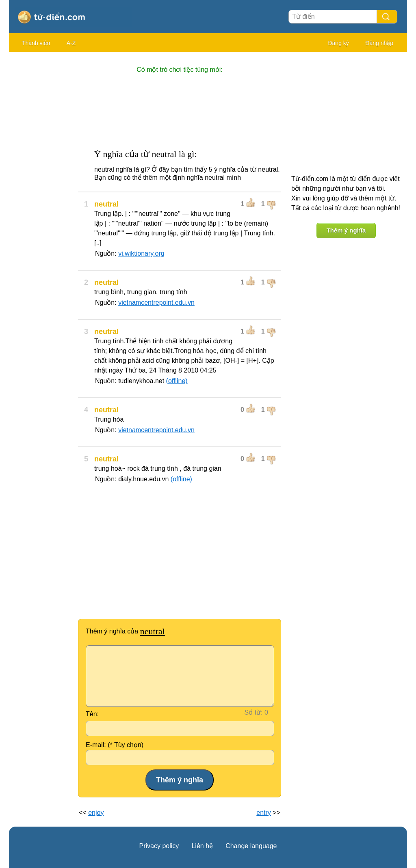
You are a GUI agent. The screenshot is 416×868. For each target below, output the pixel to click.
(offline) (177, 381)
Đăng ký (338, 43)
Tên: (92, 714)
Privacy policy (159, 846)
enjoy (96, 813)
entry (264, 813)
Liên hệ (202, 846)
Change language (251, 846)
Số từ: (254, 712)
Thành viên (36, 43)
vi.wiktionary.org (141, 253)
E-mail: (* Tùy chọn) (115, 745)
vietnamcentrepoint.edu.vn (156, 303)
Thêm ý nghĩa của (125, 631)
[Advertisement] (41, 179)
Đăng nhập (379, 43)
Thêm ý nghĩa (346, 230)
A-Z (71, 43)
